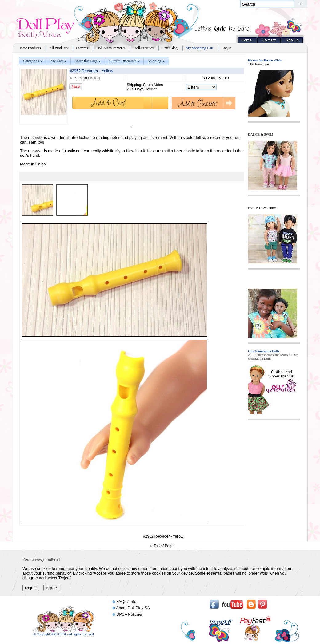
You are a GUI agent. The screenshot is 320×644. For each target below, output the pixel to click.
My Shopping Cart (200, 48)
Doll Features (144, 48)
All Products (58, 48)
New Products (30, 48)
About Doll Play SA (133, 608)
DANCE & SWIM (261, 134)
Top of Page (164, 546)
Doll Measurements (111, 48)
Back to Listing (87, 78)
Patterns (82, 48)
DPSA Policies (129, 614)
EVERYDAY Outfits (262, 208)
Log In (226, 48)
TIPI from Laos (258, 64)
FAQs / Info (126, 601)
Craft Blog (170, 48)
